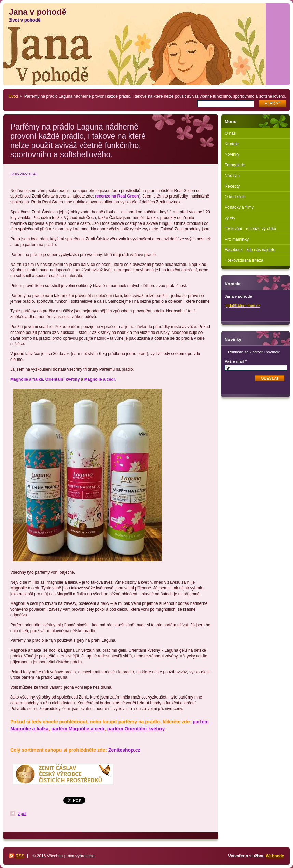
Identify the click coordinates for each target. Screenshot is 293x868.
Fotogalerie (235, 165)
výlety (230, 218)
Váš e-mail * (236, 361)
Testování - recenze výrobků (250, 229)
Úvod (13, 96)
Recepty (232, 186)
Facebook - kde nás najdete (250, 250)
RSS (20, 856)
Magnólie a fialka (27, 379)
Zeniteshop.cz (124, 750)
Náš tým (232, 176)
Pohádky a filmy (239, 207)
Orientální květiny (63, 379)
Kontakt (232, 144)
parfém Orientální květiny (136, 729)
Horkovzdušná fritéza (244, 260)
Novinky (232, 154)
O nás (230, 133)
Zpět (22, 814)
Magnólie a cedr (100, 379)
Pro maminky (237, 239)
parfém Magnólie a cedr (78, 729)
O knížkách (235, 197)
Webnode (275, 856)
